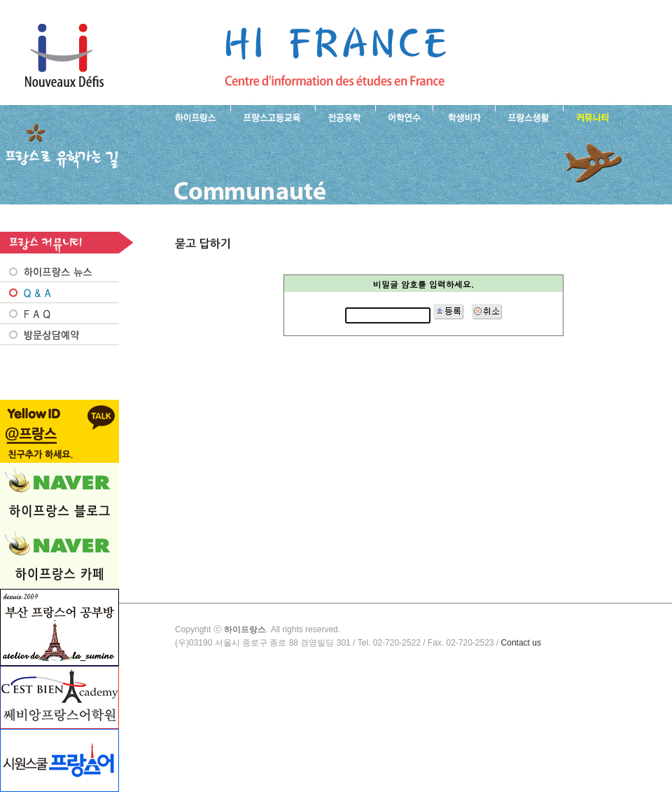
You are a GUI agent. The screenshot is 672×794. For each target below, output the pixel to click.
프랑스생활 (529, 116)
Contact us (521, 643)
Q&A (59, 293)
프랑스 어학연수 (404, 116)
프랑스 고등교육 (273, 116)
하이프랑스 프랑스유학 (64, 56)
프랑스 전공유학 (345, 116)
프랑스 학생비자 (464, 116)
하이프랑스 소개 (192, 116)
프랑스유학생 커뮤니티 (591, 116)
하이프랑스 (245, 629)
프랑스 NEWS (59, 272)
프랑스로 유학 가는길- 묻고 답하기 (335, 56)
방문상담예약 (59, 335)
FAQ (59, 314)
